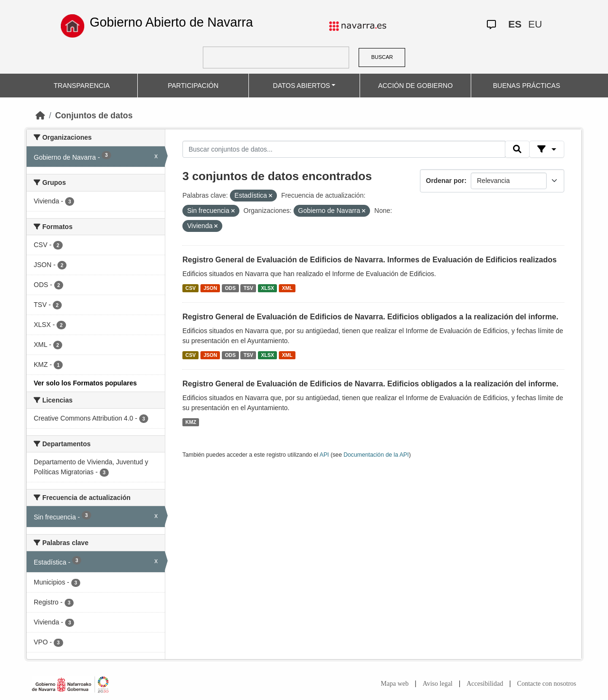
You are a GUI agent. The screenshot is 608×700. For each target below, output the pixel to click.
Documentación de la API (376, 455)
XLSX (268, 288)
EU (535, 24)
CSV (190, 288)
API (324, 455)
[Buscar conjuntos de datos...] (344, 149)
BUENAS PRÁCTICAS (527, 86)
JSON (210, 288)
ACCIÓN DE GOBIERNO (415, 86)
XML (287, 288)
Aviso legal (438, 684)
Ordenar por (445, 181)
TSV (248, 288)
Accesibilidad (485, 684)
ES (515, 24)
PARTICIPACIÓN (193, 86)
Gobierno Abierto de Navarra (171, 22)
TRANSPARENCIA (82, 86)
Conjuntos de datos (94, 115)
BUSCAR (382, 57)
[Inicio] (40, 115)
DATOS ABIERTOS (302, 86)
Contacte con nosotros (547, 684)
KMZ (191, 422)
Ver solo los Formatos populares (85, 383)
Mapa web (395, 684)
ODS (230, 288)
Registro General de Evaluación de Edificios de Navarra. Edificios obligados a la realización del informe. (370, 317)
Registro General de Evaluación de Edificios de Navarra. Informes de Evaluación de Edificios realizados (370, 260)
